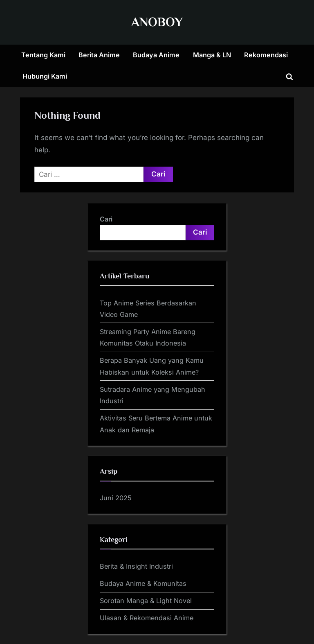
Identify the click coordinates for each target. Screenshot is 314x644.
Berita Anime (99, 55)
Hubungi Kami (45, 76)
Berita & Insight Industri (136, 566)
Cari (106, 219)
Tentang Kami (43, 55)
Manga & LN (212, 55)
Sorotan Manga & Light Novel (146, 601)
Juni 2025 (116, 498)
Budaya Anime (156, 55)
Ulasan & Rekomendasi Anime (147, 618)
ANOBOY (157, 22)
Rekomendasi (266, 55)
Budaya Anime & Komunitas (143, 583)
